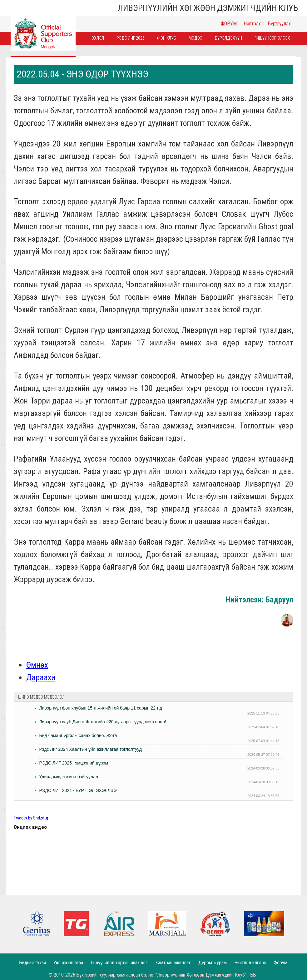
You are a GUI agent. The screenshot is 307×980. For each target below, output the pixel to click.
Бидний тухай (33, 963)
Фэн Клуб (167, 38)
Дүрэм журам (213, 963)
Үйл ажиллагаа (68, 963)
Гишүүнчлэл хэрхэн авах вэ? (119, 963)
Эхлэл (98, 38)
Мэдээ (196, 38)
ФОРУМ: (229, 24)
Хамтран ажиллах (173, 963)
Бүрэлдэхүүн (228, 38)
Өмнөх (37, 665)
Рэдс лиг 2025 (131, 38)
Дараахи (41, 677)
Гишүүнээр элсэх (272, 38)
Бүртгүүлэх (279, 24)
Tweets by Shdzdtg (31, 818)
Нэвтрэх (252, 24)
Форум (280, 963)
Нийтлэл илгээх (250, 963)
